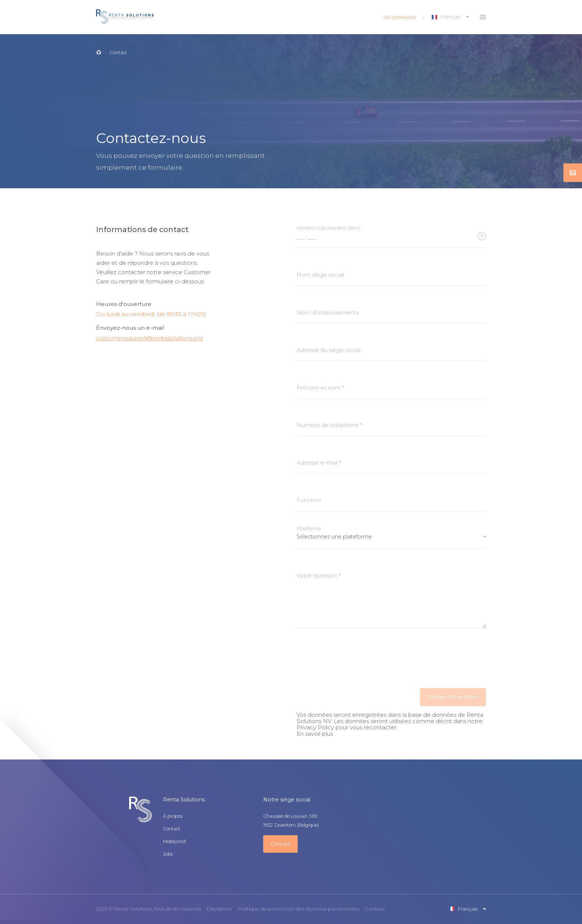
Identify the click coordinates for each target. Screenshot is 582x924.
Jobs (168, 854)
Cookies (375, 909)
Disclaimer (220, 909)
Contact (118, 53)
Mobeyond (174, 842)
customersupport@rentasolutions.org (150, 338)
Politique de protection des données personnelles (299, 909)
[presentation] (353, 659)
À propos (173, 816)
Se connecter (400, 17)
